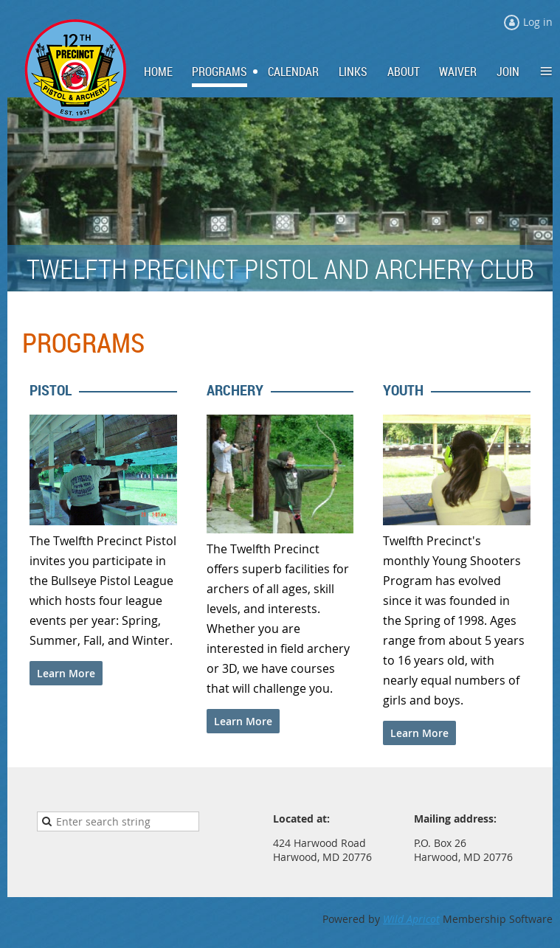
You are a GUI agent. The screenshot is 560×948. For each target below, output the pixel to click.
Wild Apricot (411, 919)
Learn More (66, 673)
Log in (538, 22)
